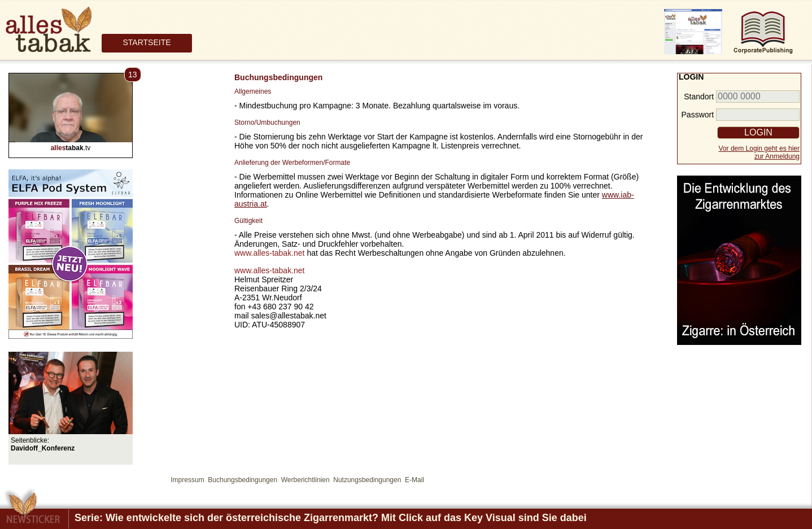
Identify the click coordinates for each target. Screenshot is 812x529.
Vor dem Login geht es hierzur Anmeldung (759, 152)
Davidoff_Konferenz (43, 448)
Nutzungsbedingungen (367, 480)
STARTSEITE (147, 42)
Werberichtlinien (305, 480)
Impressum (187, 480)
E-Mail (414, 480)
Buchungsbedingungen (243, 480)
